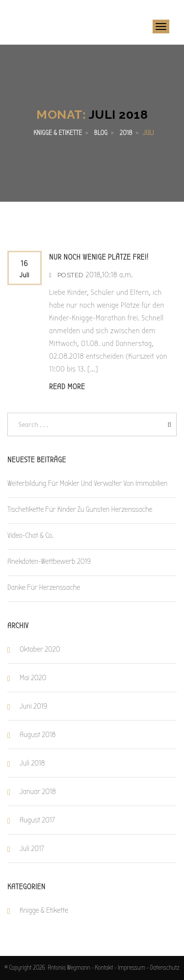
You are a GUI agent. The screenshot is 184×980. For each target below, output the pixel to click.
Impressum (131, 967)
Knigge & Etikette (44, 910)
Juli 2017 (32, 848)
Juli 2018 (32, 763)
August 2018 (38, 735)
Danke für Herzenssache (44, 587)
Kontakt (104, 967)
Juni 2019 (33, 706)
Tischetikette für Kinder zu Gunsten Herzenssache (80, 509)
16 (25, 270)
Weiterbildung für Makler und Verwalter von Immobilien (87, 483)
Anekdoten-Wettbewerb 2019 (49, 561)
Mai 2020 (33, 678)
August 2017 (37, 820)
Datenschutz (165, 967)
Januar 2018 (38, 792)
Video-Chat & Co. (30, 535)
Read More (67, 387)
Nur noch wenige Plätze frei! (99, 257)
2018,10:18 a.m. (109, 275)
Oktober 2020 (40, 649)
